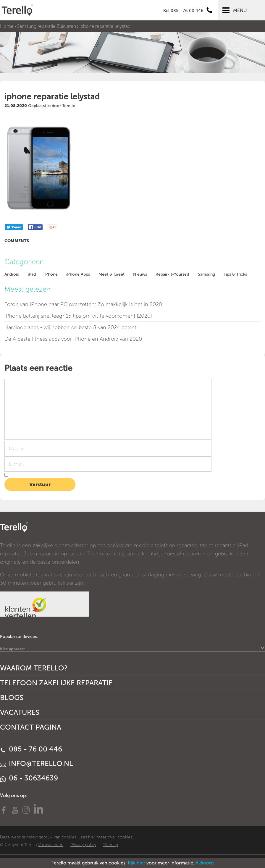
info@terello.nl (37, 763)
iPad (32, 274)
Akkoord (205, 863)
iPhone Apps (78, 274)
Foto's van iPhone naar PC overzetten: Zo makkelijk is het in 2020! (84, 304)
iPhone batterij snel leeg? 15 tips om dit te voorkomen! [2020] (78, 316)
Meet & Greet (112, 274)
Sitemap (111, 845)
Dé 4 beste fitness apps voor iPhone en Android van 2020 (73, 339)
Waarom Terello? (34, 668)
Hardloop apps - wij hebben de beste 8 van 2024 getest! (71, 327)
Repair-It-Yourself (172, 274)
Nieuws (140, 274)
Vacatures (20, 712)
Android (12, 274)
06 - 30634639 (29, 778)
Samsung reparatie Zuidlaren (47, 26)
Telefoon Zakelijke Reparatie (56, 683)
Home (7, 26)
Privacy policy (83, 845)
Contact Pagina (31, 727)
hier (92, 837)
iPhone (51, 274)
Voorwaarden (51, 845)
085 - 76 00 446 (31, 749)
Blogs (12, 698)
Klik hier (136, 863)
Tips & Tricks (235, 274)
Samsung (206, 274)
